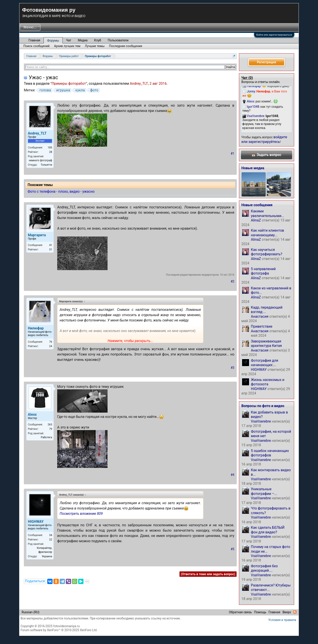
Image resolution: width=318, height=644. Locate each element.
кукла (79, 90)
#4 (233, 475)
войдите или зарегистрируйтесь (264, 139)
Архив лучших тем (67, 46)
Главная (34, 40)
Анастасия (260, 316)
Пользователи (118, 40)
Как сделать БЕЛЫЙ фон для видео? (268, 530)
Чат (69, 40)
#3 (233, 368)
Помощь (260, 612)
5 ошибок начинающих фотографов (270, 453)
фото (94, 90)
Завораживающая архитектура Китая (266, 343)
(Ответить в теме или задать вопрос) (208, 574)
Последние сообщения (126, 46)
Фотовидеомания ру (49, 10)
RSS (295, 612)
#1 (233, 154)
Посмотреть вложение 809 (81, 514)
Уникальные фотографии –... (264, 491)
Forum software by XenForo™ (59, 630)
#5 (233, 549)
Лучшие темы (95, 46)
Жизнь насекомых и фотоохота (268, 382)
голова (45, 90)
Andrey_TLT (139, 84)
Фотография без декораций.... (264, 568)
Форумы (53, 40)
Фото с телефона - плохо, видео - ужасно (61, 191)
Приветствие (262, 326)
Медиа (83, 40)
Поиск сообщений (37, 46)
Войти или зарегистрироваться (274, 35)
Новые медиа (253, 168)
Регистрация (267, 62)
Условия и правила (282, 620)
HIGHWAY (259, 370)
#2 (233, 281)
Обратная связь (240, 612)
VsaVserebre (261, 421)
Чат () (247, 78)
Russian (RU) (30, 612)
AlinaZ (256, 220)
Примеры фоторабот (69, 84)
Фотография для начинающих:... (264, 363)
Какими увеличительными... (268, 213)
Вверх (287, 612)
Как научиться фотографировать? (267, 252)
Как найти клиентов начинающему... (267, 233)
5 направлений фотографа (263, 271)
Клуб (97, 40)
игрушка (63, 90)
